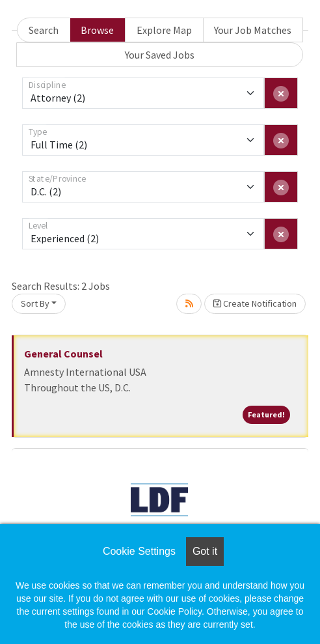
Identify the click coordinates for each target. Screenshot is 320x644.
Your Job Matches (253, 30)
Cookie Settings (139, 551)
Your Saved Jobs (160, 55)
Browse (97, 30)
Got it (205, 551)
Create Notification (255, 303)
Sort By (35, 303)
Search (44, 30)
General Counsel (63, 354)
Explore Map (164, 30)
